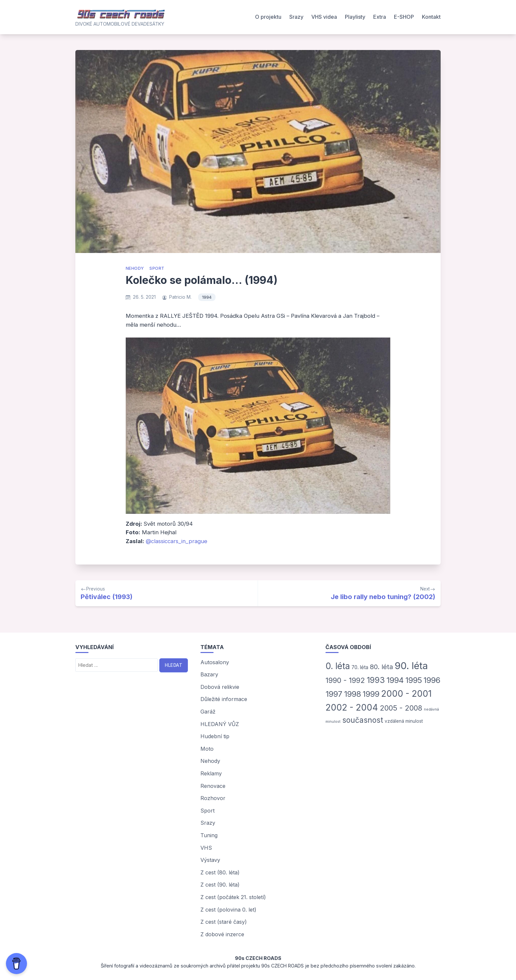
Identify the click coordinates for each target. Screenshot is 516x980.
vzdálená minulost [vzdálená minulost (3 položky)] (404, 721)
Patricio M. (180, 297)
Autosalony (215, 662)
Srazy (296, 17)
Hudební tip (215, 736)
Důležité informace (224, 699)
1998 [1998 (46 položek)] (352, 694)
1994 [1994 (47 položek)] (395, 680)
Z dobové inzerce (222, 934)
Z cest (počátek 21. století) (233, 897)
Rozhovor (213, 798)
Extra (380, 17)
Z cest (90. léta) (220, 885)
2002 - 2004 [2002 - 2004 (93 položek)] (352, 707)
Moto (207, 749)
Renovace (213, 786)
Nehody (135, 268)
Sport (157, 268)
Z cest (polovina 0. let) (228, 910)
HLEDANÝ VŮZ (220, 724)
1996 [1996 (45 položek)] (432, 680)
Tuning (209, 835)
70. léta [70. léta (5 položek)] (360, 667)
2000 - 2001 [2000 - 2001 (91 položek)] (406, 693)
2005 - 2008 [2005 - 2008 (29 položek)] (401, 708)
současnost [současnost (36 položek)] (363, 720)
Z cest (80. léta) (220, 872)
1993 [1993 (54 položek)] (376, 680)
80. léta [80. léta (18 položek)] (381, 667)
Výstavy (210, 860)
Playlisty (355, 17)
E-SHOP (404, 17)
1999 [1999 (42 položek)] (371, 694)
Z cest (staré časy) (224, 922)
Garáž (208, 712)
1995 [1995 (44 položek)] (414, 680)
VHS (206, 848)
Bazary (209, 674)
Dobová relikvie (220, 687)
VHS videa (324, 17)
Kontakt (431, 17)
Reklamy (211, 773)
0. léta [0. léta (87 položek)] (338, 666)
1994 (207, 297)
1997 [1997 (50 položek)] (334, 694)
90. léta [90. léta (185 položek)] (411, 666)
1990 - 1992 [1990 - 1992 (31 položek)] (345, 680)
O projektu (268, 17)
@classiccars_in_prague (177, 541)
